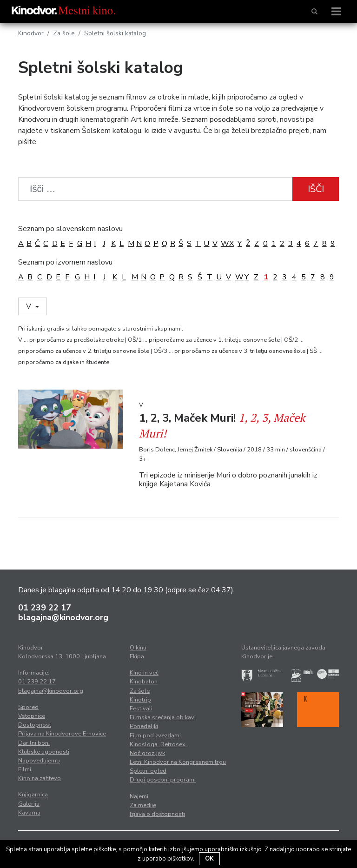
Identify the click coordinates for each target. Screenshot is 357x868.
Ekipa (137, 656)
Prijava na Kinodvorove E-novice (62, 734)
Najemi (139, 796)
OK (209, 859)
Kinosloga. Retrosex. (158, 744)
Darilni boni (34, 743)
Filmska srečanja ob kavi (163, 717)
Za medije (143, 805)
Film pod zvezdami (155, 735)
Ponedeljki (144, 726)
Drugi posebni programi (163, 780)
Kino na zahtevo (40, 778)
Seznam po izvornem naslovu (65, 262)
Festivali (141, 709)
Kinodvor (31, 33)
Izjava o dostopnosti (157, 814)
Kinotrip (140, 700)
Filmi (25, 769)
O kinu (138, 648)
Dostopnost (35, 725)
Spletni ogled (148, 771)
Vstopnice (32, 716)
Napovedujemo (39, 761)
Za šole (64, 33)
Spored (28, 707)
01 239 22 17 (45, 608)
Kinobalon (144, 682)
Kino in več (144, 673)
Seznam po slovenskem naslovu (70, 229)
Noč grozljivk (147, 753)
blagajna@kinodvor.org (63, 617)
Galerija (29, 804)
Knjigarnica (33, 795)
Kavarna (29, 813)
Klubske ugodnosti (44, 752)
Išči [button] (316, 189)
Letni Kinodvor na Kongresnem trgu (178, 762)
